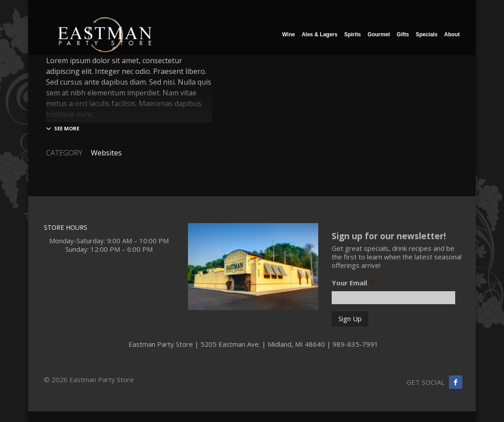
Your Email (353, 283)
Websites (106, 153)
